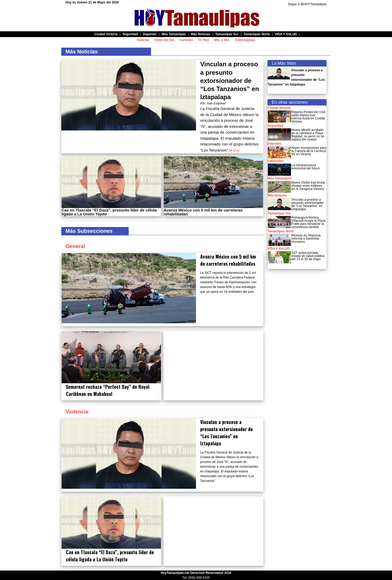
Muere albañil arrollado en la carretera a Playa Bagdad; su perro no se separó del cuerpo (308, 135)
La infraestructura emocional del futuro (306, 167)
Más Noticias (277, 195)
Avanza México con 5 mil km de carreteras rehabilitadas (203, 212)
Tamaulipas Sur (279, 213)
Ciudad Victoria (279, 108)
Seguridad (275, 126)
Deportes (274, 144)
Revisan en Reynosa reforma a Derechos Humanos (306, 239)
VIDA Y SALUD (279, 249)
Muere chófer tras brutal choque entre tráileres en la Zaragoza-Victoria (308, 186)
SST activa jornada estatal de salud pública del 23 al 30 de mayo (308, 256)
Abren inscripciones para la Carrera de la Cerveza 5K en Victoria (309, 151)
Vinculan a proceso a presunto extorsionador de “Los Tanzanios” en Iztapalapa (230, 80)
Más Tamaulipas (280, 178)
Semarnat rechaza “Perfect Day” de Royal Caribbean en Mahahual (108, 390)
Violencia (77, 412)
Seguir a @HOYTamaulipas (307, 4)
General (75, 246)
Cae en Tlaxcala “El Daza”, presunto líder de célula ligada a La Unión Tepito (109, 212)
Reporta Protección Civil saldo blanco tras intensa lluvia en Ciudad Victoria (308, 117)
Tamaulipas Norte (281, 231)
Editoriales (276, 161)
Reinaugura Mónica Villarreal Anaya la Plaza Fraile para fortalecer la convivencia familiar (308, 222)
